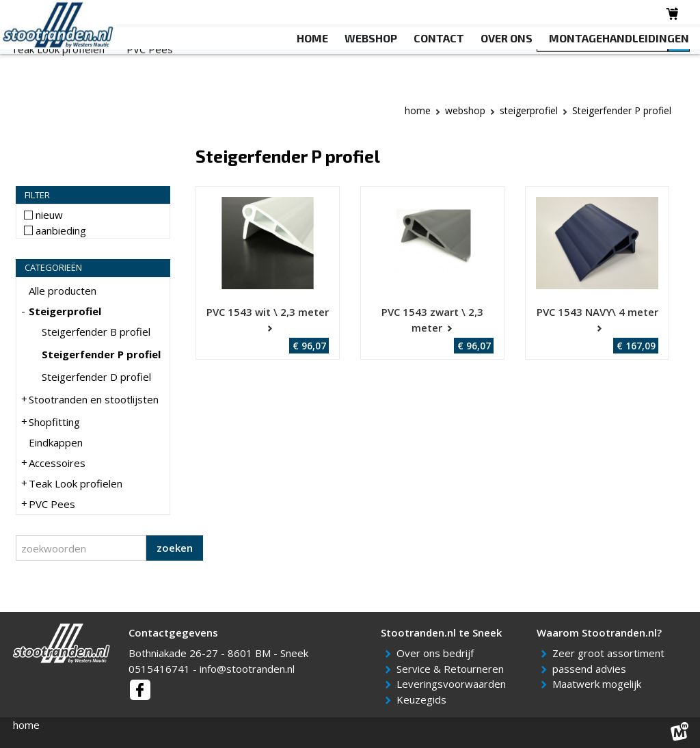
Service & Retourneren (453, 669)
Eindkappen (350, 62)
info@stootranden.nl (247, 669)
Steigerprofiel (43, 62)
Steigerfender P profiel (101, 354)
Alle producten (63, 291)
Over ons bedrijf (437, 653)
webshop (465, 110)
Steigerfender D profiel (96, 377)
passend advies (592, 669)
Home (418, 110)
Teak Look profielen (58, 79)
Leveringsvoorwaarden (454, 684)
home (26, 725)
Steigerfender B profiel (96, 332)
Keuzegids (424, 699)
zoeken (175, 548)
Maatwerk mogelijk (599, 684)
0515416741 (159, 669)
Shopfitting (275, 62)
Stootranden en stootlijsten (163, 62)
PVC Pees (150, 79)
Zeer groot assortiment (611, 653)
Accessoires (427, 62)
